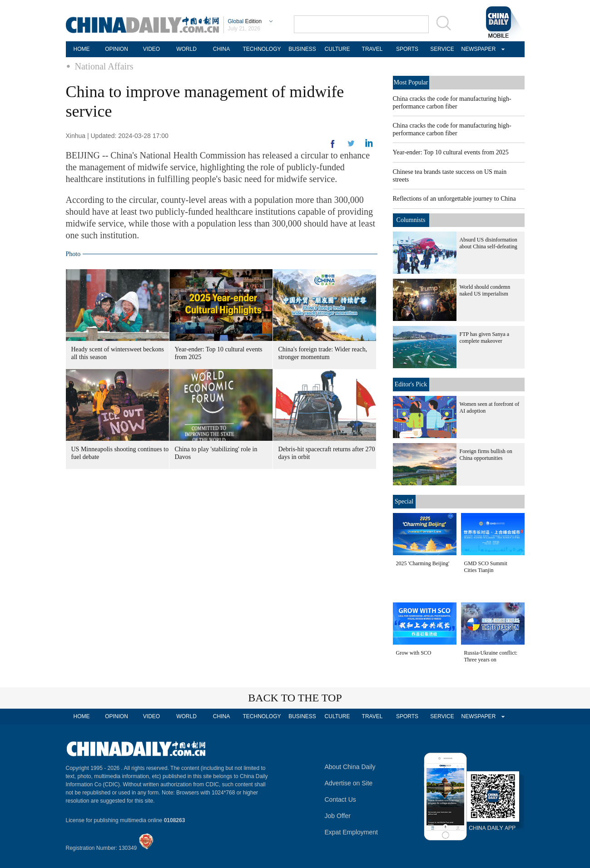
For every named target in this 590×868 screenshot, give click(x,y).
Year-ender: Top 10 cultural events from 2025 (451, 152)
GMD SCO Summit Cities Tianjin (486, 567)
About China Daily (350, 767)
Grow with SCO (414, 653)
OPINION (117, 49)
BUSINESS (302, 49)
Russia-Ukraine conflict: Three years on (491, 656)
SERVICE (442, 49)
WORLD (186, 49)
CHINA (221, 49)
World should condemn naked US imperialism (485, 290)
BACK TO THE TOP (295, 698)
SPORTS (407, 49)
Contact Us (340, 799)
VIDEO (151, 49)
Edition (245, 21)
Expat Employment (352, 832)
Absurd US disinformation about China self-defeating (488, 243)
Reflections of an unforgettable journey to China (454, 199)
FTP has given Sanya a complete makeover (485, 338)
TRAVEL (372, 49)
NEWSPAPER (477, 49)
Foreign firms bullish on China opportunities (486, 455)
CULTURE (337, 49)
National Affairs (104, 66)
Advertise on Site (349, 783)
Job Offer (338, 816)
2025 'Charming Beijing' (423, 563)
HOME (82, 49)
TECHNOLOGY (262, 49)
